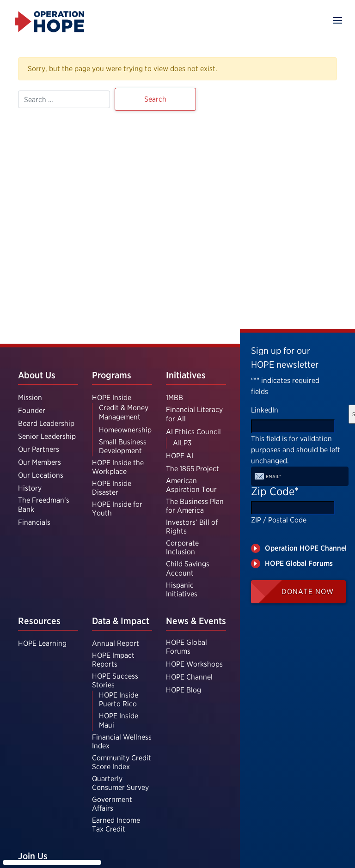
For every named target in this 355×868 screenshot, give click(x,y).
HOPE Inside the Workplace (118, 467)
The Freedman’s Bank (44, 504)
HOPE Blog (184, 690)
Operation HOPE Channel (306, 548)
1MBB (174, 398)
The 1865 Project (193, 469)
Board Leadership (46, 423)
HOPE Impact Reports (113, 660)
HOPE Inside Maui (119, 720)
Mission (30, 398)
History (30, 488)
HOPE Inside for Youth (117, 509)
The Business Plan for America (195, 506)
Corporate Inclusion (182, 547)
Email (273, 476)
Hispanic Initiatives (182, 589)
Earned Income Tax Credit (116, 825)
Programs (112, 375)
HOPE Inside (112, 398)
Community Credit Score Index (122, 762)
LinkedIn (265, 410)
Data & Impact (121, 621)
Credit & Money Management (124, 412)
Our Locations (41, 475)
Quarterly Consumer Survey (120, 783)
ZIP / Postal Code (279, 520)
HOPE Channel (189, 677)
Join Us (33, 856)
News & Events (196, 621)
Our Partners (39, 449)
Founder (32, 410)
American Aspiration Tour (191, 485)
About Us (37, 375)
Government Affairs (112, 804)
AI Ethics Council (193, 432)
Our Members (40, 462)
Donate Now (308, 592)
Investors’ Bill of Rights (192, 527)
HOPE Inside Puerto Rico (119, 699)
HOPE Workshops (194, 664)
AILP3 (182, 443)
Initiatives (186, 375)
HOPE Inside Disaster (112, 488)
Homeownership (125, 430)
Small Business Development (123, 446)
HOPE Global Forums (187, 647)
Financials (34, 522)
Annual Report (116, 643)
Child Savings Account (188, 568)
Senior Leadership (47, 436)
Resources (39, 621)
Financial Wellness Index (122, 741)
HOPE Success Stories (115, 680)
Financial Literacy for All (194, 414)
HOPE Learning (42, 643)
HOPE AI (180, 456)
